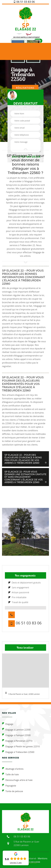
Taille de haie (10, 774)
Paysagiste (9, 786)
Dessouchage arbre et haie (17, 780)
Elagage (8, 724)
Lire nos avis (16, 863)
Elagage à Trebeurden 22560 (18, 752)
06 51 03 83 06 (24, 2)
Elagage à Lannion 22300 (16, 730)
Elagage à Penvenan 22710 (17, 741)
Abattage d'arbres (13, 769)
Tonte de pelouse (13, 791)
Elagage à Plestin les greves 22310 (21, 746)
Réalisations (25, 88)
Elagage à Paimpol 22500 (16, 735)
